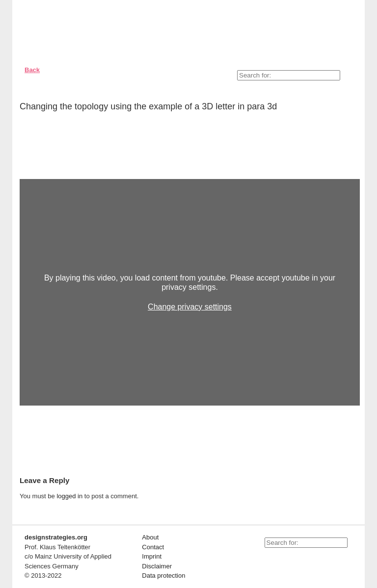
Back (32, 70)
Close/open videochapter (352, 167)
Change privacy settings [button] (190, 307)
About (150, 537)
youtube (267, 560)
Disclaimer (157, 566)
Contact (153, 547)
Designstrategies (77, 29)
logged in (69, 496)
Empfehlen (345, 108)
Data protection (163, 575)
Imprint (152, 556)
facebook (289, 560)
